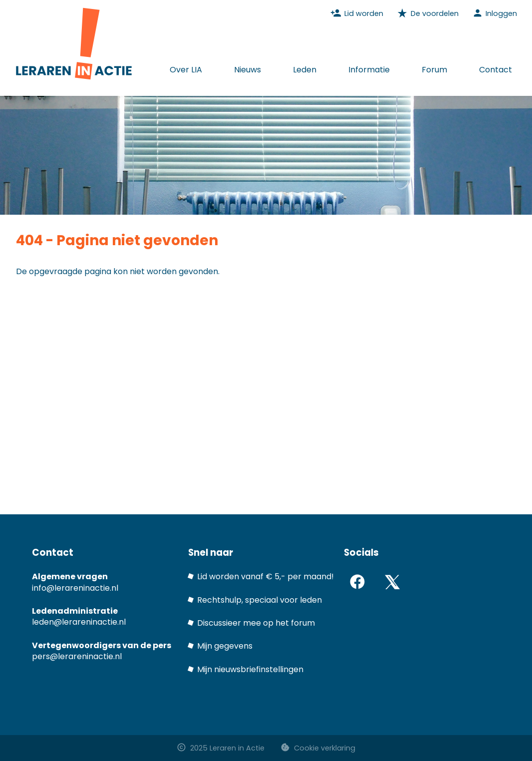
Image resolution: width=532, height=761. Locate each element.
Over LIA (186, 70)
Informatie (369, 70)
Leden (305, 70)
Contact (496, 70)
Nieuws (248, 70)
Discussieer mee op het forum (256, 623)
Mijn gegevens (225, 646)
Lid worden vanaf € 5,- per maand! (266, 576)
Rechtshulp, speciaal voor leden (260, 600)
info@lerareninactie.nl (75, 588)
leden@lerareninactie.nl (79, 622)
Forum (434, 70)
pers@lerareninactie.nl (77, 656)
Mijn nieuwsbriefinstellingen (250, 669)
